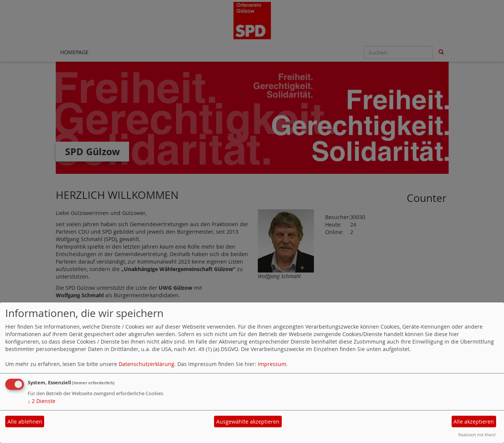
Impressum (272, 364)
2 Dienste (42, 401)
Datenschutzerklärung (146, 364)
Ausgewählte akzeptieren (248, 422)
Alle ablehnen (25, 422)
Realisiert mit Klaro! (477, 435)
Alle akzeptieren (474, 422)
